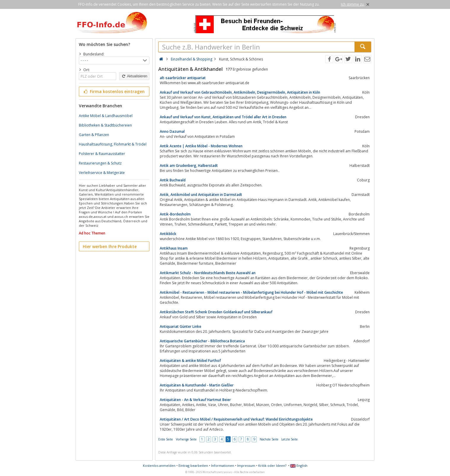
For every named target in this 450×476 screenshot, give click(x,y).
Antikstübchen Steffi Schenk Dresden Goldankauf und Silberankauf (216, 312)
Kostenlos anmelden (159, 465)
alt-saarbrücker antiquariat (183, 78)
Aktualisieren (134, 76)
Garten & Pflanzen (94, 135)
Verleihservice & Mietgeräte (102, 173)
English (299, 465)
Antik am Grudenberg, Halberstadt (189, 166)
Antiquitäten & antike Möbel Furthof (190, 361)
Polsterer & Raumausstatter (102, 154)
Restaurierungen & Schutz (100, 163)
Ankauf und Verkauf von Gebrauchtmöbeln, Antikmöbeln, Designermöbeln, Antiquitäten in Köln (240, 92)
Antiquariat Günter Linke (181, 326)
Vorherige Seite (186, 439)
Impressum (246, 465)
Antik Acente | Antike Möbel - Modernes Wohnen (201, 146)
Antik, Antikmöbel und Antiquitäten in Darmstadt (201, 195)
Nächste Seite (269, 439)
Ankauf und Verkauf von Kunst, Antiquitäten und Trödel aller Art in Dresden (223, 117)
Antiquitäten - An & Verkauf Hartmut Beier (195, 400)
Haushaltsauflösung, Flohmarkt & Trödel (113, 144)
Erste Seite (166, 439)
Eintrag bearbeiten (193, 465)
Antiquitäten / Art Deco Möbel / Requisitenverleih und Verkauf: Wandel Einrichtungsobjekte (236, 419)
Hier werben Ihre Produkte (110, 246)
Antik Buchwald (173, 180)
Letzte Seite (289, 439)
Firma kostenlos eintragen (114, 91)
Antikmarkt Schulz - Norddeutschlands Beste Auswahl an (208, 273)
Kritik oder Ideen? (272, 465)
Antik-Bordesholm (175, 214)
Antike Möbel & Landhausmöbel (106, 116)
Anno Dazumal (172, 131)
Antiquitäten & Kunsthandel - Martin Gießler (197, 385)
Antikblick (168, 234)
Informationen (223, 465)
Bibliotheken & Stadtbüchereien (105, 125)
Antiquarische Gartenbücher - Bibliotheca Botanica (202, 341)
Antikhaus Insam (174, 248)
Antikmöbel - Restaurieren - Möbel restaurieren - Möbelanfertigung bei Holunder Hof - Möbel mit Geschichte (251, 292)
